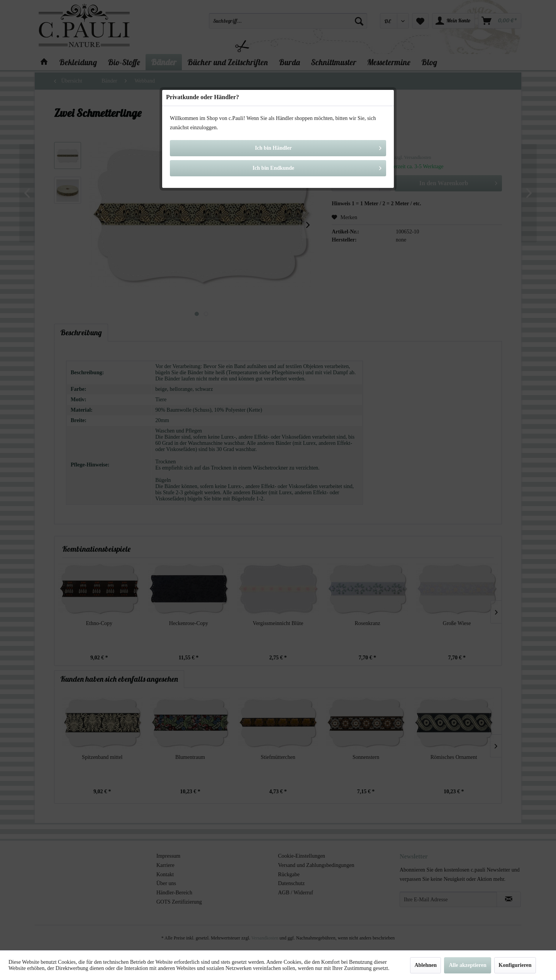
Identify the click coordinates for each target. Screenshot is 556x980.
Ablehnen (425, 965)
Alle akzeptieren (467, 965)
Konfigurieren (515, 965)
